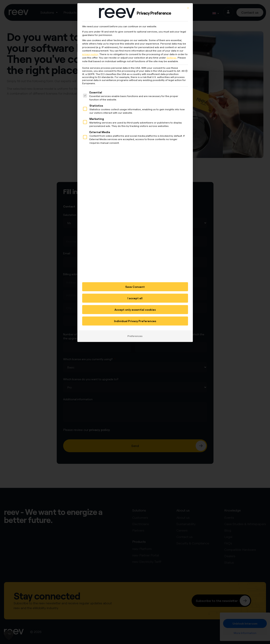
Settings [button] (171, 53)
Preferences (135, 332)
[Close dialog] (188, 4)
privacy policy (90, 50)
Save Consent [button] (135, 282)
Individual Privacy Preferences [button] (135, 317)
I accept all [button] (135, 294)
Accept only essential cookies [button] (135, 305)
